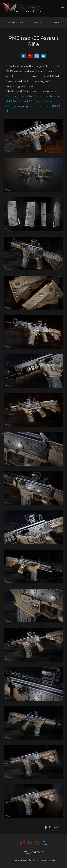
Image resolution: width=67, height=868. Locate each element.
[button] (52, 827)
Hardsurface (16, 22)
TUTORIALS (58, 22)
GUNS (38, 22)
